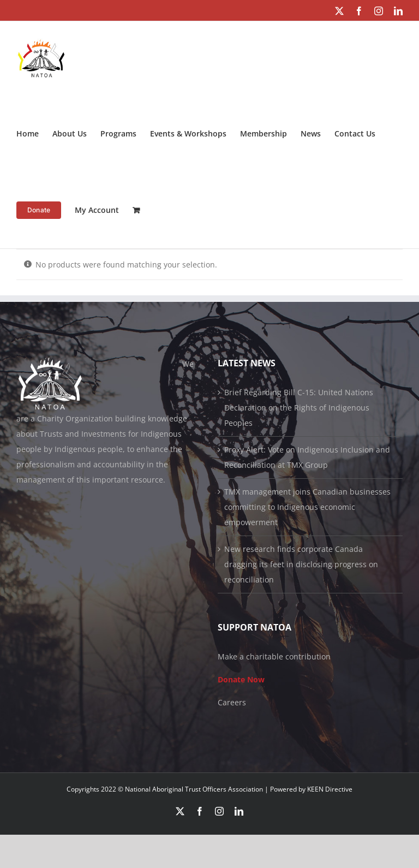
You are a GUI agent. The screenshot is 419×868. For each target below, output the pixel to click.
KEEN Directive (330, 789)
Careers (232, 702)
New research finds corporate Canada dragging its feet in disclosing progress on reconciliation (301, 564)
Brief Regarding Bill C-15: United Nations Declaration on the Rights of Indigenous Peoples (299, 408)
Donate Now (241, 679)
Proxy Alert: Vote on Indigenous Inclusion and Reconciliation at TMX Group (307, 457)
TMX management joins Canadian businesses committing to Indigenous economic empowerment (307, 507)
